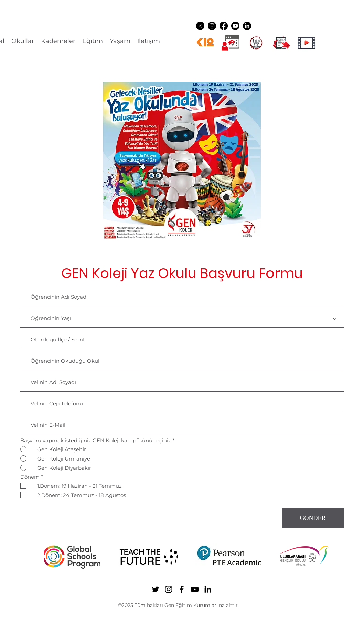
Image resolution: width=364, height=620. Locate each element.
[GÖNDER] (313, 518)
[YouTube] (235, 26)
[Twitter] (200, 26)
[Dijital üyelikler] (231, 43)
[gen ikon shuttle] (281, 43)
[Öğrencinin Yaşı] (182, 319)
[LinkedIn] (247, 26)
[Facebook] (224, 26)
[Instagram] (212, 26)
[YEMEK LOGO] (256, 43)
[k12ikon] (205, 43)
